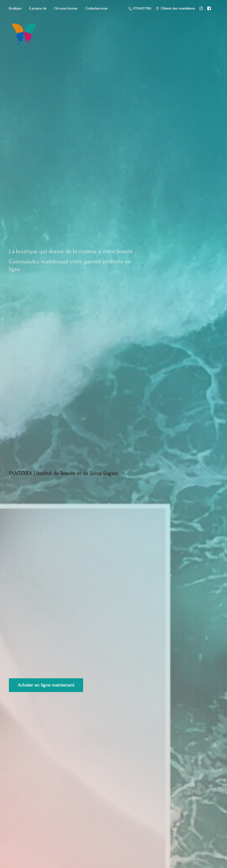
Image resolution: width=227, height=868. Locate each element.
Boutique (15, 8)
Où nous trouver (66, 8)
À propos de (38, 8)
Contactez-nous (96, 8)
